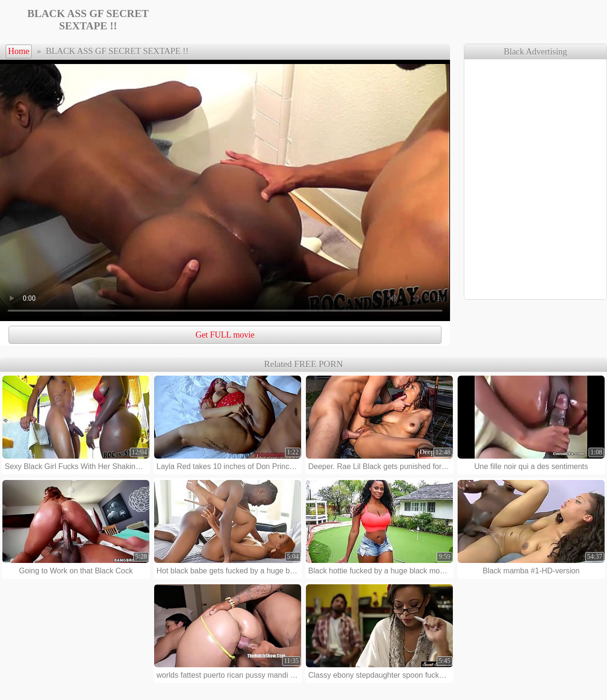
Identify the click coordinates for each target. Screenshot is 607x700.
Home (19, 51)
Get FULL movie (225, 335)
